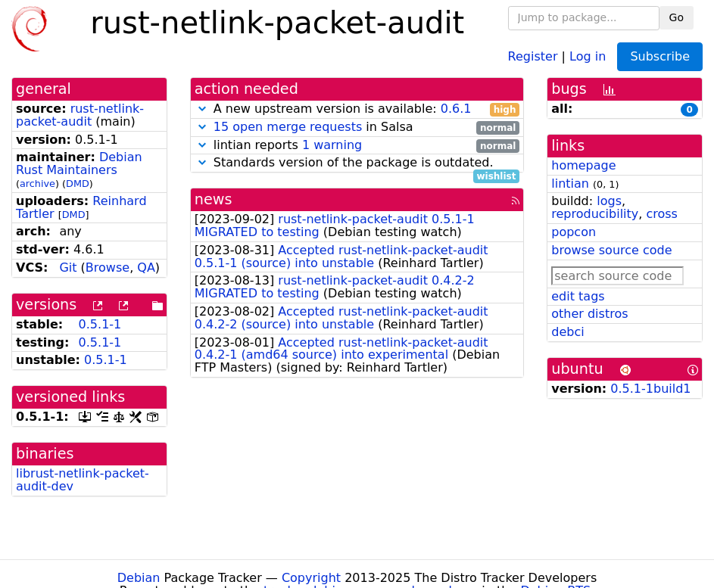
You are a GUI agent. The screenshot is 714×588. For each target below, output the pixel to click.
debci (567, 332)
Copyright (311, 578)
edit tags (578, 296)
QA (146, 268)
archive (37, 184)
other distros (589, 314)
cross (661, 214)
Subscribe (660, 56)
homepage (583, 165)
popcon (574, 232)
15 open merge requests (288, 127)
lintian (570, 184)
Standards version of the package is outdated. (357, 163)
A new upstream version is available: (357, 109)
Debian (139, 578)
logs (609, 201)
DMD (78, 184)
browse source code (611, 250)
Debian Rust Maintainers (79, 163)
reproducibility (595, 214)
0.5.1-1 (100, 324)
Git (68, 268)
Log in (588, 56)
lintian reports (357, 146)
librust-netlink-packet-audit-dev (83, 480)
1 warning (332, 145)
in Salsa (357, 128)
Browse (108, 268)
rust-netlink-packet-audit (80, 115)
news (214, 199)
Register (533, 56)
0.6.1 (456, 109)
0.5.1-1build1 (650, 389)
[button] (202, 109)
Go (677, 17)
